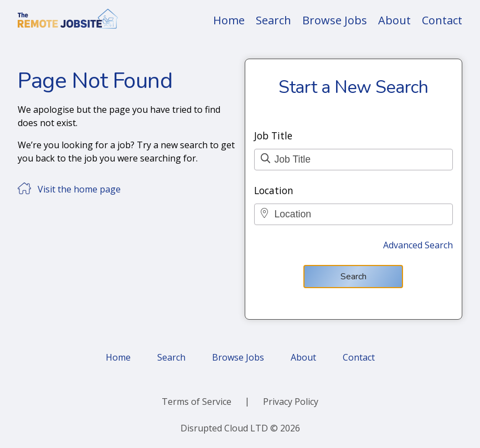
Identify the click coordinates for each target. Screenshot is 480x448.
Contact (442, 20)
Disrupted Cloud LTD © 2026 (240, 428)
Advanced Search (418, 245)
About (394, 20)
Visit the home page (79, 189)
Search (273, 20)
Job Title (273, 136)
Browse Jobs (335, 20)
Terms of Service (197, 402)
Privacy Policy (291, 402)
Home (229, 20)
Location (274, 190)
